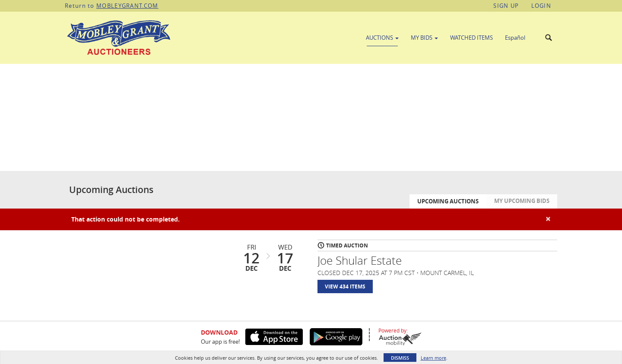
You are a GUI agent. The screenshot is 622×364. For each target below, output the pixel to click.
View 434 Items (345, 286)
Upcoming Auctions (448, 201)
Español (515, 38)
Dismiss (400, 358)
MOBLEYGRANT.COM (127, 6)
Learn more (433, 358)
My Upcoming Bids (522, 201)
